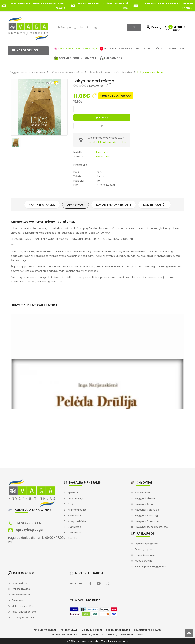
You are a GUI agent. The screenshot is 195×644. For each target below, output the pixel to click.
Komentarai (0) (155, 205)
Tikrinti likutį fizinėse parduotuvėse (106, 142)
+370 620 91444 (28, 523)
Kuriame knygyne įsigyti (113, 205)
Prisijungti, (157, 27)
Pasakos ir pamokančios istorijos (111, 72)
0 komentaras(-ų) (98, 86)
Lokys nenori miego (150, 72)
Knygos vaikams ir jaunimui (27, 72)
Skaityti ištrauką (42, 205)
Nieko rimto (103, 152)
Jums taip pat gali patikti (35, 305)
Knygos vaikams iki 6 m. (68, 72)
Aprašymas (76, 205)
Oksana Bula (104, 157)
